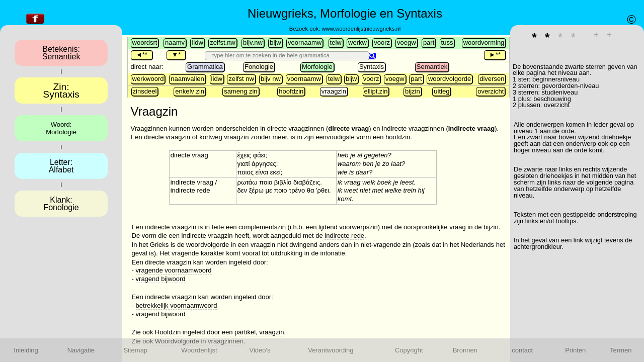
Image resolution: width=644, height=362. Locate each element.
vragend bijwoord (161, 279)
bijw (275, 42)
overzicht (491, 91)
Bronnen (465, 350)
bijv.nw (253, 42)
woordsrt (145, 42)
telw (336, 42)
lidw (197, 42)
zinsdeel (145, 91)
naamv (175, 42)
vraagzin (334, 91)
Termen (621, 350)
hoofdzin (291, 91)
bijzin (413, 91)
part (429, 42)
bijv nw (271, 79)
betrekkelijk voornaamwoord (177, 305)
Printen (575, 350)
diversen (492, 79)
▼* (176, 55)
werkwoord (148, 79)
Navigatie (81, 350)
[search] (288, 55)
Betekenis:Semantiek (61, 53)
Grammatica (205, 67)
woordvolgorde (450, 79)
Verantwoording (331, 350)
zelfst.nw (223, 42)
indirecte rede (344, 236)
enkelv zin (190, 91)
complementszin (262, 227)
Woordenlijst (199, 350)
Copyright (409, 350)
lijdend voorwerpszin (348, 227)
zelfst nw (241, 79)
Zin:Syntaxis (61, 90)
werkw (357, 42)
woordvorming (484, 42)
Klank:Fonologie (61, 204)
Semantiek (432, 67)
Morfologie (317, 67)
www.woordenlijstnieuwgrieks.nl (361, 29)
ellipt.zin (376, 91)
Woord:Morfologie (61, 128)
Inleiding (26, 350)
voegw (407, 42)
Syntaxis (372, 67)
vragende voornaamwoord (174, 270)
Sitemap (135, 350)
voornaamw (305, 42)
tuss (447, 42)
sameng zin (240, 91)
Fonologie (259, 67)
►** (495, 55)
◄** (142, 55)
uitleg (441, 91)
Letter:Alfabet (61, 166)
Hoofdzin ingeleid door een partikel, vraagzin (220, 332)
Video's (260, 350)
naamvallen (187, 79)
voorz (382, 42)
